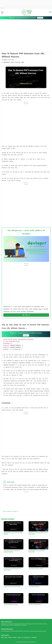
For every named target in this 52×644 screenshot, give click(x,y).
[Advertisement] (26, 30)
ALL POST (15, 637)
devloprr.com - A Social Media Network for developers (26, 18)
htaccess (8, 62)
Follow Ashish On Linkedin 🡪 (11, 511)
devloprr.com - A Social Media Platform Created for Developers (26, 334)
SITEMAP (19, 637)
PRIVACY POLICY (27, 637)
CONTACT (10, 637)
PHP (5, 62)
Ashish (23, 62)
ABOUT (6, 637)
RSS (23, 637)
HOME (2, 637)
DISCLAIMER (34, 637)
